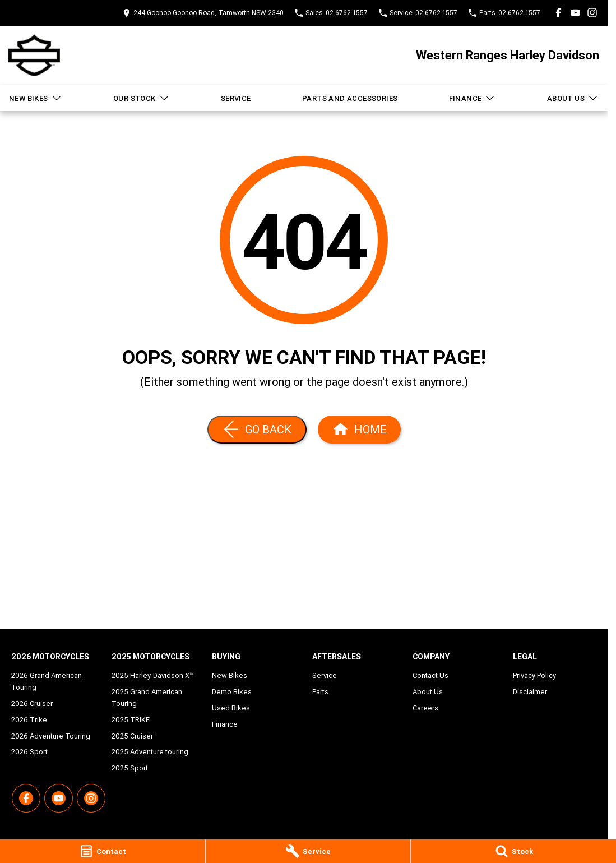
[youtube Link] (575, 13)
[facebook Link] (559, 13)
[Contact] (103, 851)
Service (236, 98)
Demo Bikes (232, 692)
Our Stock (142, 98)
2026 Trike (29, 720)
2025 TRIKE (131, 720)
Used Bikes (231, 708)
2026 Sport (29, 752)
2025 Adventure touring (150, 752)
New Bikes (36, 98)
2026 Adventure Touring (51, 736)
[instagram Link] (592, 13)
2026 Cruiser (32, 703)
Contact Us (430, 675)
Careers (425, 708)
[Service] (308, 851)
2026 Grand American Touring (47, 681)
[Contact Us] (203, 13)
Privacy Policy (534, 675)
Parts (320, 692)
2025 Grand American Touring (147, 698)
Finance (473, 98)
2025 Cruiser (132, 736)
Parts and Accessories (350, 98)
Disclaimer (530, 692)
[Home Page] (34, 55)
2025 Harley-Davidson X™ (153, 675)
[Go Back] (257, 430)
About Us (573, 98)
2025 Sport (130, 768)
